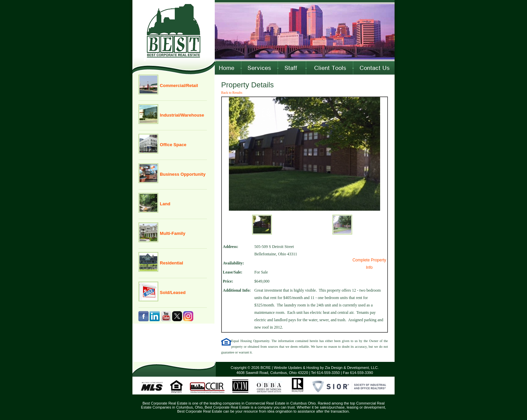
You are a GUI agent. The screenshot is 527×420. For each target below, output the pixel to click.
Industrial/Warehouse (181, 115)
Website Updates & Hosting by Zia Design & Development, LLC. (326, 368)
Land (165, 204)
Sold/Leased (172, 292)
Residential (171, 263)
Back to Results (232, 93)
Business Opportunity (182, 174)
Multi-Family (172, 233)
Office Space (172, 145)
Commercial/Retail (178, 86)
